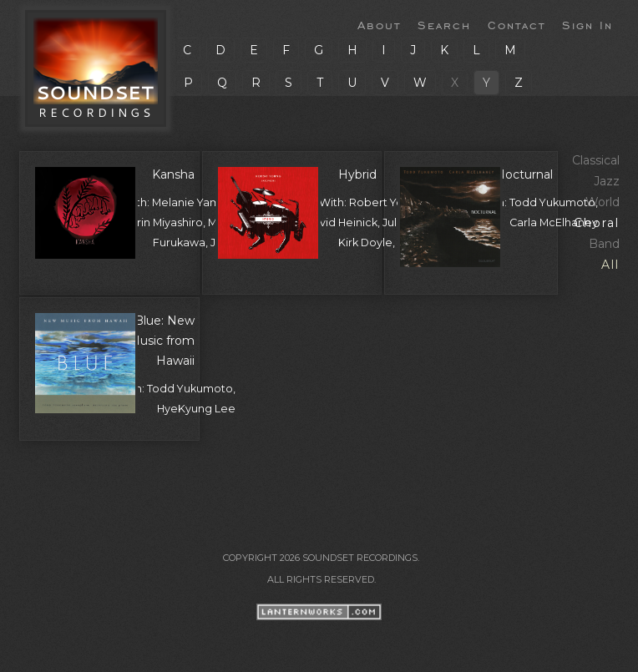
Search (444, 24)
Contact (516, 24)
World (603, 202)
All (610, 265)
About (379, 24)
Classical (596, 160)
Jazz (607, 181)
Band (604, 244)
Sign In (587, 24)
